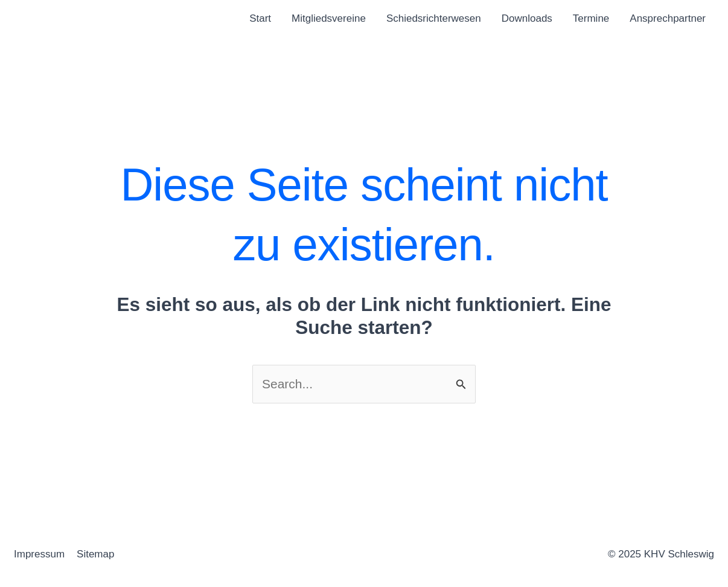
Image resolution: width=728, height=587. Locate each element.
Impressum (39, 554)
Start (260, 18)
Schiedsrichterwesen (434, 18)
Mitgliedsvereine (329, 18)
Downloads (527, 18)
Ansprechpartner (668, 18)
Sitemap (95, 554)
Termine (591, 18)
